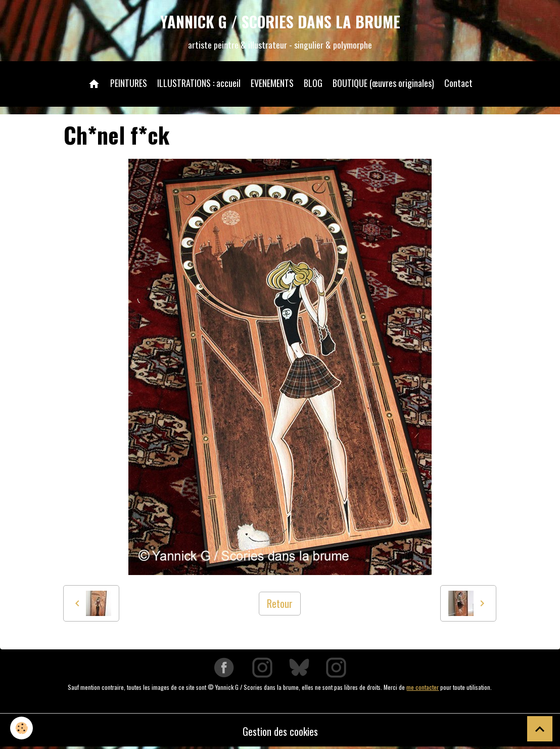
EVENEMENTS (272, 83)
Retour (280, 603)
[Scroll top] (540, 729)
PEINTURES (129, 83)
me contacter (423, 687)
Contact (458, 83)
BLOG (313, 83)
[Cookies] (21, 728)
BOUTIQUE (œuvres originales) (383, 83)
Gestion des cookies (280, 731)
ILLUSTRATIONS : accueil (199, 83)
